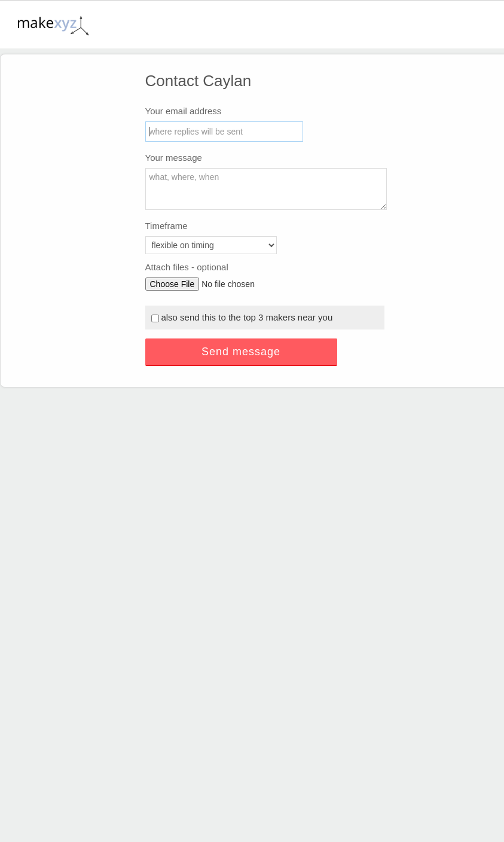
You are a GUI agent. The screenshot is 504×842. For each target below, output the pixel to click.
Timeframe (167, 226)
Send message (241, 352)
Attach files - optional (187, 267)
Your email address (184, 111)
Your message (174, 158)
